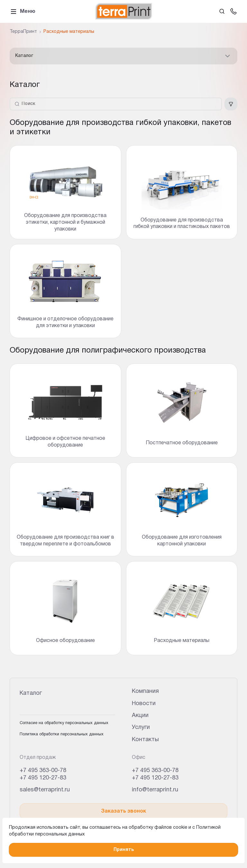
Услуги (141, 727)
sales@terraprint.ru (45, 790)
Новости (144, 704)
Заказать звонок (123, 811)
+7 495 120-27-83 (43, 778)
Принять (124, 850)
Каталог (123, 56)
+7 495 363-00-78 (43, 771)
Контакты (145, 740)
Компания (145, 691)
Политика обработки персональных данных (62, 734)
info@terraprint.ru (155, 790)
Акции (140, 716)
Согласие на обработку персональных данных (64, 723)
